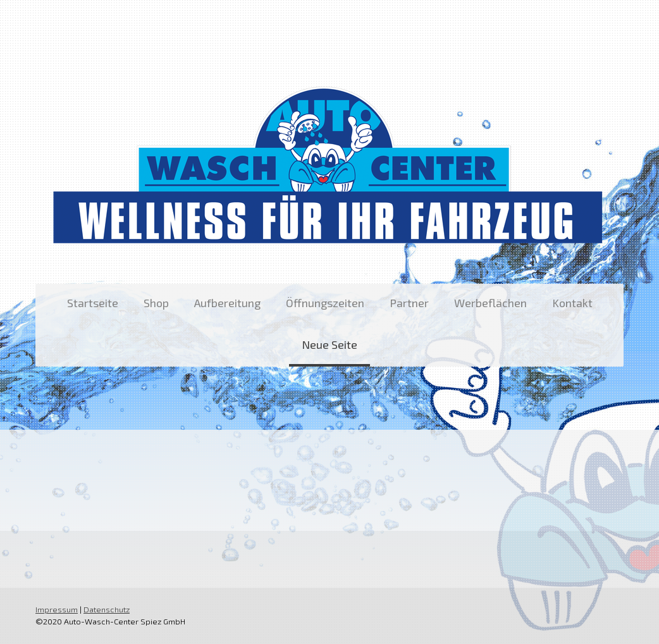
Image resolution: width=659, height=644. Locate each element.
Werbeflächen (490, 303)
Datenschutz (107, 609)
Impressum (57, 609)
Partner (409, 303)
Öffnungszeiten (325, 303)
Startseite (93, 303)
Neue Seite (329, 344)
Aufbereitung (227, 303)
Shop (156, 303)
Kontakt (572, 303)
